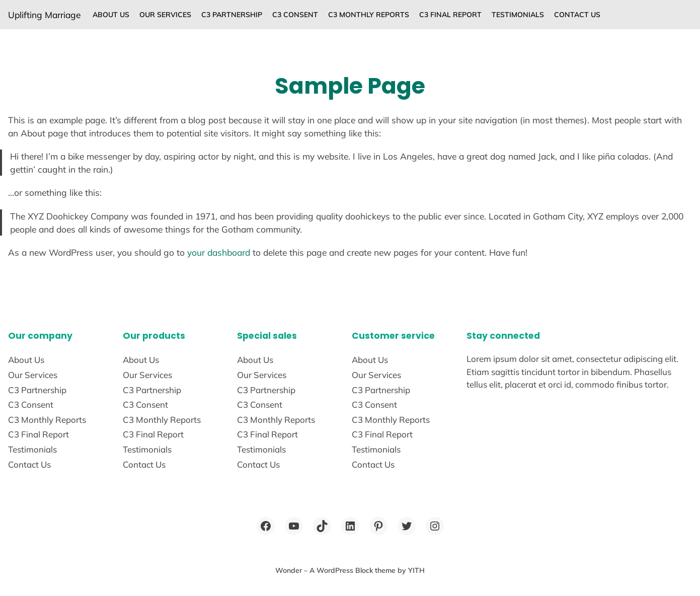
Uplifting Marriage (44, 15)
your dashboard (219, 252)
